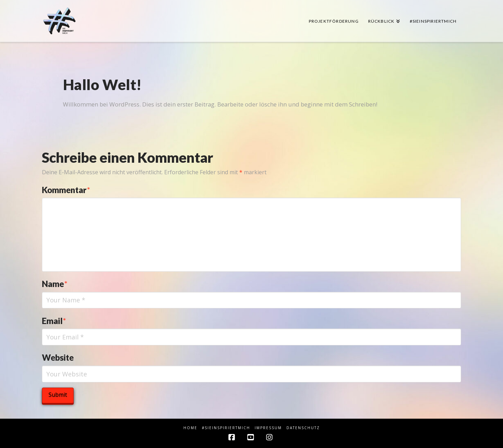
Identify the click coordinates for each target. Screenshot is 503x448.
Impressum (268, 428)
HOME (190, 428)
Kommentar (66, 190)
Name (55, 284)
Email (54, 321)
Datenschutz (303, 428)
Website (58, 357)
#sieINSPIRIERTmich (226, 428)
